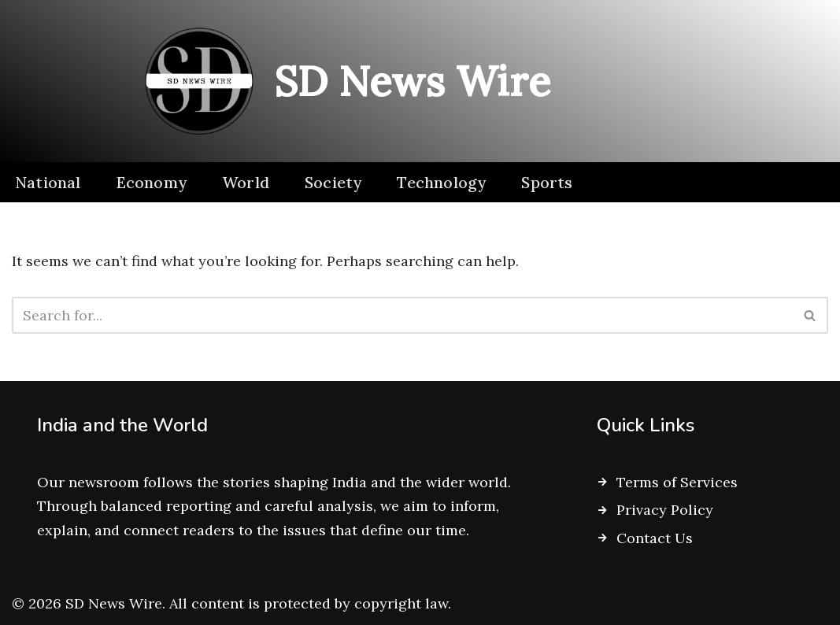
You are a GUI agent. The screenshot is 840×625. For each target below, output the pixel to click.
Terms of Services (677, 482)
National (48, 182)
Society (333, 182)
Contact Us (655, 538)
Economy (152, 182)
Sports (547, 182)
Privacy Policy (665, 510)
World (246, 182)
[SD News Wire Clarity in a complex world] (341, 81)
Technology (441, 182)
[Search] (402, 315)
